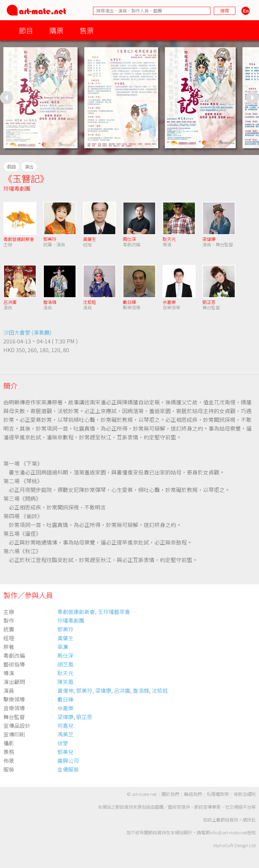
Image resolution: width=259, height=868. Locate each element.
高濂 (63, 647)
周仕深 (129, 239)
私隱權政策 (218, 794)
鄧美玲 (50, 239)
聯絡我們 (193, 794)
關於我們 (170, 794)
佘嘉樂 (169, 302)
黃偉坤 (65, 690)
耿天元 (169, 239)
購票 (56, 30)
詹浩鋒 (50, 302)
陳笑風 (65, 682)
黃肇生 (90, 239)
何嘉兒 (65, 725)
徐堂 (63, 743)
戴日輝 (129, 302)
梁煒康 (209, 239)
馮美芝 (65, 734)
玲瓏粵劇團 (17, 188)
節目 (26, 30)
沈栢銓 (90, 302)
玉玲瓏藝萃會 (114, 612)
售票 (87, 30)
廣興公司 (68, 761)
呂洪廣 (10, 302)
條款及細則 (245, 794)
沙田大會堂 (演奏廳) (27, 332)
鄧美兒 (65, 752)
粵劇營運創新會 (19, 239)
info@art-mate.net (228, 832)
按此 (251, 820)
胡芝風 (65, 664)
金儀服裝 (68, 769)
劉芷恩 (209, 302)
